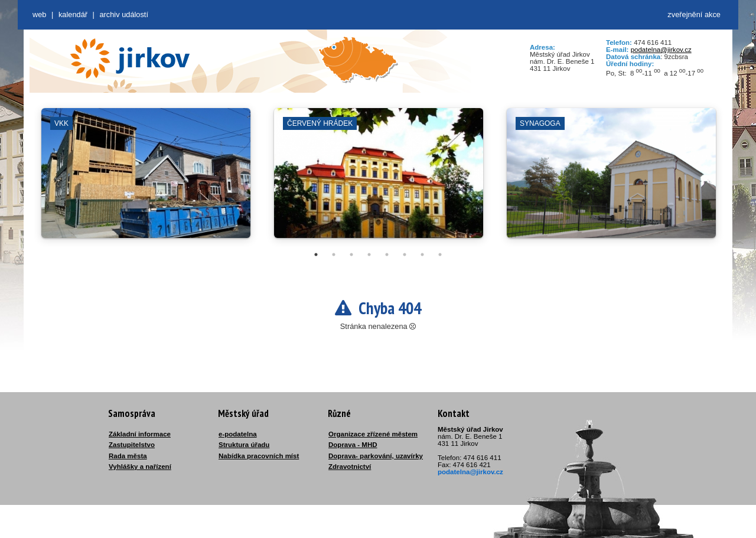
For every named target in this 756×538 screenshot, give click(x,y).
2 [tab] (334, 255)
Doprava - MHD (353, 445)
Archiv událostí (124, 14)
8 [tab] (440, 255)
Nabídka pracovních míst (259, 456)
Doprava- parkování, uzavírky (376, 456)
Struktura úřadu (244, 445)
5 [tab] (387, 255)
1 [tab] (316, 255)
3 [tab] (351, 255)
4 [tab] (369, 255)
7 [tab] (422, 255)
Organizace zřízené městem (373, 434)
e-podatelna (238, 434)
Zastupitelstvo (132, 445)
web (39, 14)
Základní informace (140, 434)
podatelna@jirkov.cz (661, 50)
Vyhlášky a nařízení (140, 467)
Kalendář (73, 14)
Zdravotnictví (350, 467)
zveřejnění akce (694, 14)
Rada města (128, 456)
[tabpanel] (146, 179)
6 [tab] (405, 255)
